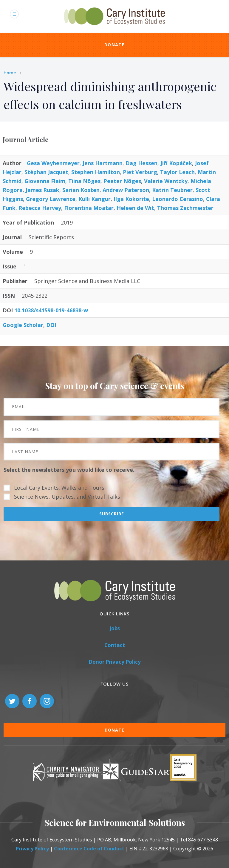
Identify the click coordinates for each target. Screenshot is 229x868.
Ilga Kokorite (131, 199)
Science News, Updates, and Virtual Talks (67, 497)
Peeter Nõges (122, 181)
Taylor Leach (177, 172)
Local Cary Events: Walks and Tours (59, 488)
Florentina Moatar (89, 208)
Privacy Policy (32, 849)
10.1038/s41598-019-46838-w (51, 310)
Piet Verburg (140, 172)
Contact (115, 645)
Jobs (115, 628)
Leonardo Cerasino (178, 199)
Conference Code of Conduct (89, 849)
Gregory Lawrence (51, 199)
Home (10, 73)
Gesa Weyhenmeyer (53, 163)
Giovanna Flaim (45, 181)
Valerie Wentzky (166, 181)
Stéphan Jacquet (46, 172)
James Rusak (42, 190)
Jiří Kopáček (176, 163)
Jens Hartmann (103, 163)
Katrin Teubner (172, 190)
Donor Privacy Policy (115, 662)
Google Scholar (23, 325)
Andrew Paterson (126, 190)
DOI (51, 325)
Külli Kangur (95, 199)
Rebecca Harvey (40, 208)
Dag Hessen (141, 163)
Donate (114, 45)
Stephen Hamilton (96, 172)
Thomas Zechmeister (185, 208)
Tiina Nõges (84, 181)
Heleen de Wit (135, 208)
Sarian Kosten (81, 190)
